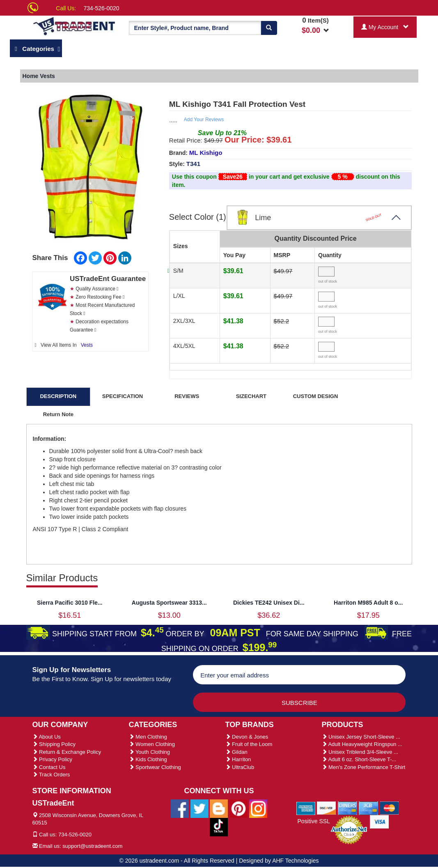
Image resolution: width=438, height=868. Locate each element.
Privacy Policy (53, 759)
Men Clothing (148, 737)
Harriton (238, 759)
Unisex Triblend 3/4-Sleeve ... (360, 752)
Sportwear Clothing (155, 767)
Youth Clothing (149, 752)
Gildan (236, 752)
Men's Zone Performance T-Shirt (364, 767)
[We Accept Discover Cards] (327, 808)
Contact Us (49, 767)
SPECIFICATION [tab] (123, 396)
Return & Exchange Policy (67, 752)
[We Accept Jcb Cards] (368, 808)
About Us (47, 737)
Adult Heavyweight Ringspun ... (362, 744)
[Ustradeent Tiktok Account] (219, 827)
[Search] (269, 28)
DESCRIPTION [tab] (58, 396)
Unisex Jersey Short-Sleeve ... (361, 737)
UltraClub (240, 767)
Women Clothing (152, 744)
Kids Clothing (148, 759)
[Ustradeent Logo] (75, 26)
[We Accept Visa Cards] (380, 821)
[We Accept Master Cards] (389, 808)
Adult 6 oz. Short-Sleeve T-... (359, 759)
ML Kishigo (206, 153)
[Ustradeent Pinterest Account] (238, 808)
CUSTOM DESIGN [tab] (316, 396)
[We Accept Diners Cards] (347, 808)
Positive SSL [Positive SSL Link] (313, 821)
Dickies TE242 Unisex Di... (269, 603)
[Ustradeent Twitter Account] (200, 808)
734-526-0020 (101, 8)
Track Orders (51, 775)
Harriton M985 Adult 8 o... (368, 603)
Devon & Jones (247, 737)
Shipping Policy (54, 744)
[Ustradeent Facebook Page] (180, 808)
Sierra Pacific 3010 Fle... (70, 603)
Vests (87, 345)
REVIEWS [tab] (187, 396)
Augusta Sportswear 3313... (169, 603)
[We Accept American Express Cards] (306, 808)
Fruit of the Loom (249, 744)
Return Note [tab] (58, 414)
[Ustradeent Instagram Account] (258, 808)
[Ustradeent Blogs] (219, 808)
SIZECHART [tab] (251, 396)
